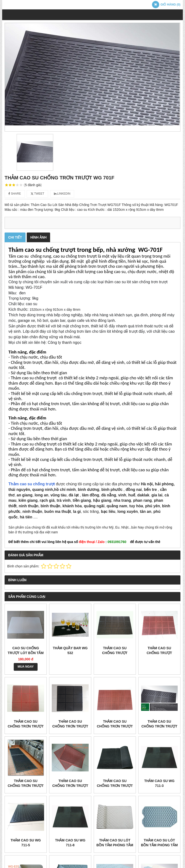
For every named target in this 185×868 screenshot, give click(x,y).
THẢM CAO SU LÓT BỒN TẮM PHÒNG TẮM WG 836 (159, 845)
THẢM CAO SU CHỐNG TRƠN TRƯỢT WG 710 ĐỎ (26, 726)
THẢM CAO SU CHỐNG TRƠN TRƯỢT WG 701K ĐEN (26, 786)
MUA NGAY (26, 667)
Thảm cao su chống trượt (32, 484)
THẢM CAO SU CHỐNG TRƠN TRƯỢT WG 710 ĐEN (70, 726)
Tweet (37, 194)
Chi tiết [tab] (15, 237)
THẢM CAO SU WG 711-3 (159, 783)
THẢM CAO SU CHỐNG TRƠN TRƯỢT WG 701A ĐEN (159, 726)
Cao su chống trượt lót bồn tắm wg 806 (26, 653)
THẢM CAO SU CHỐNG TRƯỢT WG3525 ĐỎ (159, 653)
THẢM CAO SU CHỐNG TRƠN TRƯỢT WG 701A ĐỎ (115, 726)
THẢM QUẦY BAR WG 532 (70, 650)
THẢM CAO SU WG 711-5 (26, 843)
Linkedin (62, 194)
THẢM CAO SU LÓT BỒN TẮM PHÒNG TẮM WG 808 (115, 845)
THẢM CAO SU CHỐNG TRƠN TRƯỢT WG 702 (115, 786)
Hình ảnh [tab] (38, 237)
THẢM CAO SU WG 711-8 (70, 843)
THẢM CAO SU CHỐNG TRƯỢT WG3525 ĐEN (115, 653)
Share (15, 194)
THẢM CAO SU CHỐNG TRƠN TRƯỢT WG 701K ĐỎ (70, 786)
